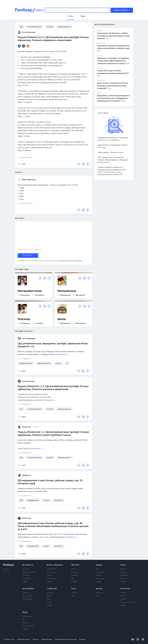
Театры (99, 575)
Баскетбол (125, 575)
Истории (50, 593)
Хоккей (123, 572)
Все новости (28, 565)
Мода (74, 569)
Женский (75, 565)
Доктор (99, 589)
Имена (123, 596)
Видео (25, 612)
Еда (73, 579)
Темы (73, 596)
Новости (26, 593)
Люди (49, 596)
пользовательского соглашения (71, 261)
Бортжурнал (28, 599)
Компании (51, 572)
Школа (62, 319)
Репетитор (24, 319)
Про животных (28, 626)
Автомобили (28, 589)
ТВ (23, 620)
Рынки (49, 575)
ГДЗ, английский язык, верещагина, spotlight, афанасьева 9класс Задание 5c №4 (53, 345)
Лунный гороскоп (127, 602)
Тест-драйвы (27, 596)
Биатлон (124, 579)
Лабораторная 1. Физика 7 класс (110, 152)
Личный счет (52, 579)
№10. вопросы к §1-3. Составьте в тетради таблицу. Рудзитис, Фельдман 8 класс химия (113, 160)
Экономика (51, 569)
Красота (75, 572)
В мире (25, 569)
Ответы (74, 593)
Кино (98, 569)
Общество (27, 579)
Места (49, 602)
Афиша (99, 565)
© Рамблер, (7, 639)
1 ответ (22, 164)
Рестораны (100, 579)
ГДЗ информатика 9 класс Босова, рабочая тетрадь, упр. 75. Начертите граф (50, 482)
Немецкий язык (67, 291)
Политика (26, 575)
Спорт (123, 565)
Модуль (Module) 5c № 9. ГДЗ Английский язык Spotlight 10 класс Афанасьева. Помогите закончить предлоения (53, 388)
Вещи (49, 599)
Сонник (123, 593)
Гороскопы (125, 589)
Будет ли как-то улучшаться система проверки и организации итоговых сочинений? (112, 86)
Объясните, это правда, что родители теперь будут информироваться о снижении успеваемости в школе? (113, 61)
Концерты (100, 572)
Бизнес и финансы (55, 565)
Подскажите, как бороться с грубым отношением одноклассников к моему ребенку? (114, 36)
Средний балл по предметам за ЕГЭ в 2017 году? (113, 146)
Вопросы (99, 593)
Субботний (52, 589)
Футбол (123, 569)
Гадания (124, 599)
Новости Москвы (29, 572)
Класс (74, 589)
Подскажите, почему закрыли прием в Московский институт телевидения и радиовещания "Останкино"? (113, 98)
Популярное (27, 616)
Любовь (75, 575)
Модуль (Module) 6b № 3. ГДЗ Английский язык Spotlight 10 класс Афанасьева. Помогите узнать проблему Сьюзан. (53, 434)
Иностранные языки (30, 291)
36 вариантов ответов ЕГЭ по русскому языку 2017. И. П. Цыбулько (113, 139)
